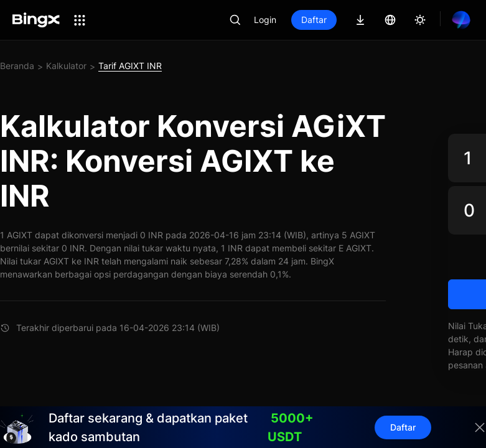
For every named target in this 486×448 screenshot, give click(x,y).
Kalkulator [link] (66, 66)
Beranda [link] (17, 66)
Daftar (314, 20)
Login (265, 20)
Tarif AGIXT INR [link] (130, 66)
